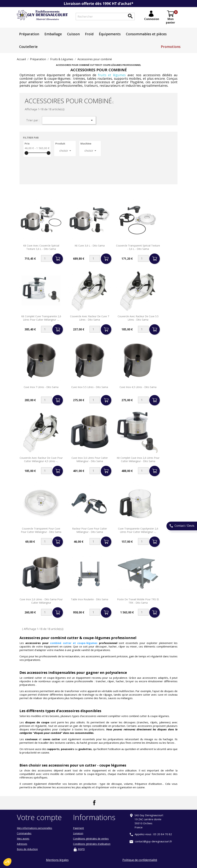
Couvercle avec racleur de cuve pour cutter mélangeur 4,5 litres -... (41, 460)
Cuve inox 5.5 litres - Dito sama (90, 387)
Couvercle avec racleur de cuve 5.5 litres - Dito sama (138, 318)
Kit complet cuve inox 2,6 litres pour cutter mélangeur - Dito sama (138, 460)
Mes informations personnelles (35, 828)
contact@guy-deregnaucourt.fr (153, 841)
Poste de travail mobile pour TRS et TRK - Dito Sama (138, 601)
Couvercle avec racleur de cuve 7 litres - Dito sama (90, 318)
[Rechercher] (105, 17)
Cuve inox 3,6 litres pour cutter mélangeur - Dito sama (90, 460)
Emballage (53, 34)
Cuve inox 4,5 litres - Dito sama (138, 387)
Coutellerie (28, 47)
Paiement (78, 828)
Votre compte (39, 817)
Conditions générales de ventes (91, 839)
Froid (89, 34)
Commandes (24, 833)
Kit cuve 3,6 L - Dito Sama (90, 246)
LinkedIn (103, 803)
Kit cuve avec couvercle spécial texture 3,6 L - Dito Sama (41, 247)
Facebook (94, 803)
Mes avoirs (23, 839)
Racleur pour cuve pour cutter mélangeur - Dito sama (90, 530)
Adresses (22, 844)
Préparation (29, 34)
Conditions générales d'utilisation (92, 844)
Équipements (110, 34)
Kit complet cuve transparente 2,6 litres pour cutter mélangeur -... (41, 318)
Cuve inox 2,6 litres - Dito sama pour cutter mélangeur (41, 601)
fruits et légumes (112, 75)
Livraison (78, 833)
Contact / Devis (182, 526)
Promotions (171, 47)
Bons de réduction (27, 849)
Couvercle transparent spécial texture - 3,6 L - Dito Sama (138, 247)
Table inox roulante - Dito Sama (90, 599)
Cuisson (73, 34)
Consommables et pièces (146, 34)
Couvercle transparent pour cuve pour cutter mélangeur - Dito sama (41, 530)
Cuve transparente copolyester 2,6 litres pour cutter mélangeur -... (138, 530)
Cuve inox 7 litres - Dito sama (41, 387)
